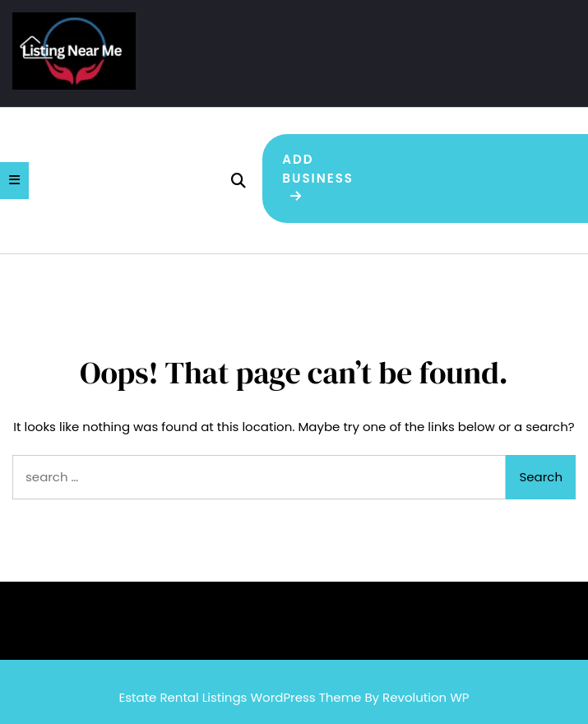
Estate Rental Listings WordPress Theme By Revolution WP (294, 697)
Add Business (318, 176)
